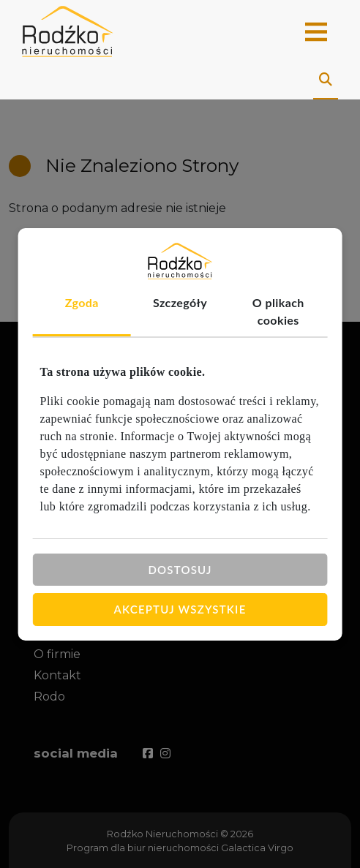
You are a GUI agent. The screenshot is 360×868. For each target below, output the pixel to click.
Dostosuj (180, 569)
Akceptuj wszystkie (180, 609)
